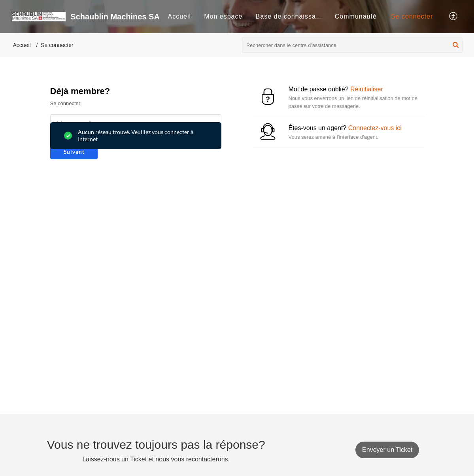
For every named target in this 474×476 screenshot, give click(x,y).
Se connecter (412, 16)
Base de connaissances (293, 16)
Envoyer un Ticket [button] (387, 450)
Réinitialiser (367, 89)
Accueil (179, 16)
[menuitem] (179, 17)
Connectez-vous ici (375, 128)
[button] (454, 17)
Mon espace (223, 16)
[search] (352, 45)
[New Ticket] (387, 450)
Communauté (356, 16)
